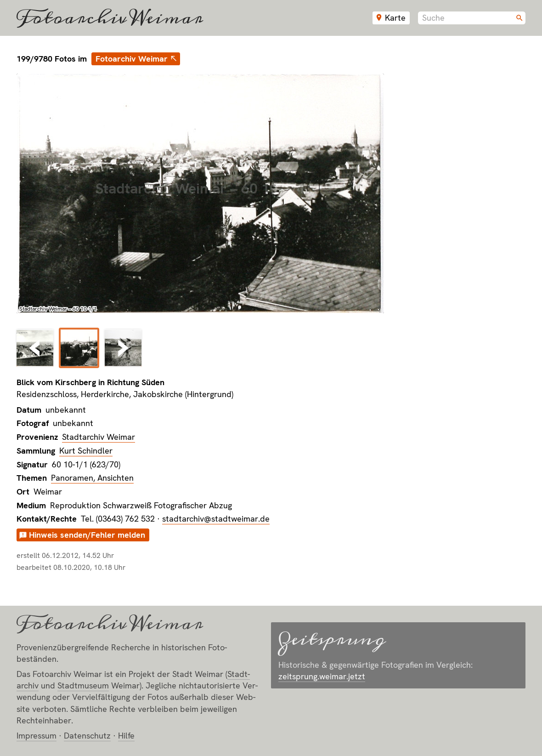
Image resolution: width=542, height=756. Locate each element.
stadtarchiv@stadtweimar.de (216, 519)
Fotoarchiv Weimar (110, 18)
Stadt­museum (83, 685)
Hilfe (126, 736)
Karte (395, 18)
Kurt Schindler (86, 451)
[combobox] (472, 18)
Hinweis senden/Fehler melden (87, 535)
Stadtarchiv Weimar (99, 437)
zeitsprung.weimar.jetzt (322, 676)
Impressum (37, 736)
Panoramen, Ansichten (92, 478)
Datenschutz (87, 736)
